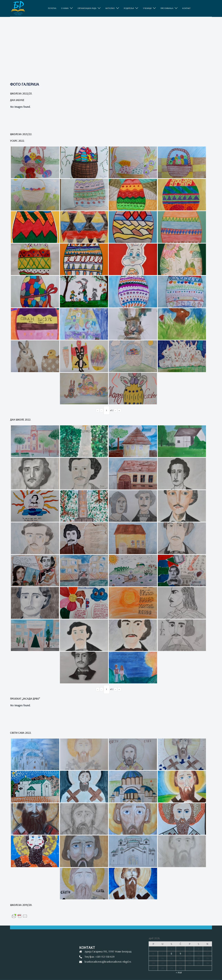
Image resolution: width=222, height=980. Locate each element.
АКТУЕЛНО (110, 8)
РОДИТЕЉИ (129, 8)
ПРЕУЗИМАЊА (167, 8)
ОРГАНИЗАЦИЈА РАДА (87, 8)
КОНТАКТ (186, 8)
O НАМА (65, 8)
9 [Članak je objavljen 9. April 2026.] (180, 953)
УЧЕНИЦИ (147, 8)
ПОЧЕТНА (52, 8)
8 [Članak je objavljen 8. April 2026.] (171, 953)
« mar (179, 972)
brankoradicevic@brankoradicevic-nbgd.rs (108, 962)
